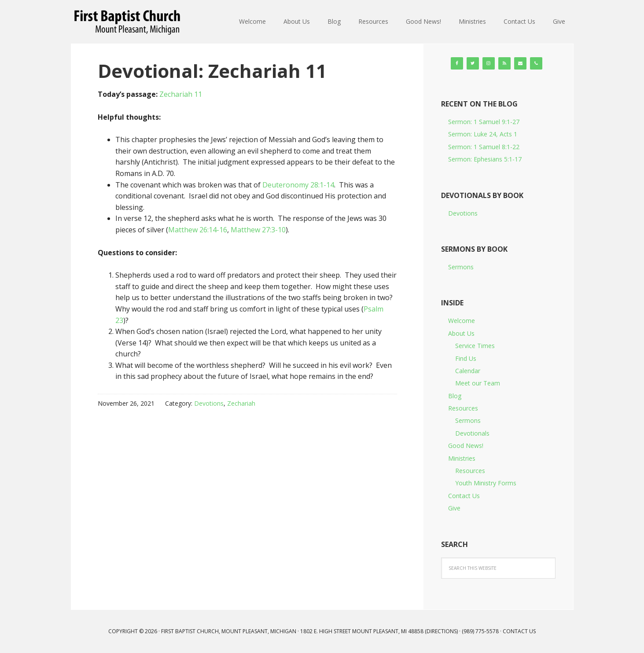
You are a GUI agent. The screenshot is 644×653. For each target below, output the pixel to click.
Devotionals (472, 433)
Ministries (462, 458)
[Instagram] (489, 63)
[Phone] (536, 63)
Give (454, 508)
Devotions (209, 403)
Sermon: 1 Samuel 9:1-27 (484, 122)
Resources (463, 408)
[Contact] (520, 63)
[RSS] (504, 63)
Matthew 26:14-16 (198, 230)
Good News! (466, 446)
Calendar (468, 371)
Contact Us (464, 496)
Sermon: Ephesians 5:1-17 (485, 159)
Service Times (475, 346)
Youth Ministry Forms (486, 483)
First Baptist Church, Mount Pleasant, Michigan (129, 22)
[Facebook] (457, 63)
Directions (442, 631)
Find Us (466, 358)
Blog (455, 396)
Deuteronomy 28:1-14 (298, 185)
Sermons (461, 267)
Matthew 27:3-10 (258, 230)
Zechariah (241, 403)
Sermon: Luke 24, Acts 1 (483, 134)
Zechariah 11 (181, 94)
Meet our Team (478, 383)
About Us (461, 333)
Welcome (462, 321)
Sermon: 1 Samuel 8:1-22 (484, 147)
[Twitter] (473, 63)
